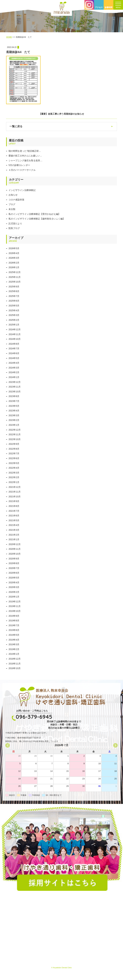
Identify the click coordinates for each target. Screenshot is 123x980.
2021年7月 (14, 511)
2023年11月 (15, 387)
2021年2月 (14, 535)
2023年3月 (14, 415)
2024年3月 (14, 368)
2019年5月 (14, 635)
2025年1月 (14, 325)
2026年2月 (14, 263)
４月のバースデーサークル (22, 170)
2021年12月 (15, 487)
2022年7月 (14, 453)
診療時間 (109, 7)
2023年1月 (14, 425)
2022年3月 (14, 473)
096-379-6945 (34, 717)
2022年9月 (14, 444)
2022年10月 (15, 439)
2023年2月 (14, 420)
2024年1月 (14, 377)
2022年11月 (15, 434)
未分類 (12, 209)
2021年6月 (14, 516)
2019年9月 (14, 616)
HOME (9, 37)
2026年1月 (14, 267)
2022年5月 (14, 463)
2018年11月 (15, 664)
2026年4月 (14, 253)
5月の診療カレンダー (19, 165)
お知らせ (13, 195)
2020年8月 (14, 563)
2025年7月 (14, 296)
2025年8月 (14, 291)
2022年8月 (14, 449)
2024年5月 (14, 358)
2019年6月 (14, 630)
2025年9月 (14, 287)
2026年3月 (14, 258)
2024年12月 (15, 329)
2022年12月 (15, 430)
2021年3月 (14, 530)
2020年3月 (14, 587)
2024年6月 (14, 353)
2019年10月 (15, 611)
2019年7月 (14, 625)
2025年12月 (15, 272)
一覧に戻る (16, 126)
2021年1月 (14, 539)
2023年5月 (14, 406)
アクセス (99, 7)
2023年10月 (15, 392)
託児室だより (15, 224)
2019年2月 (14, 649)
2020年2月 (14, 592)
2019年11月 (15, 606)
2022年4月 (14, 468)
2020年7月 (14, 568)
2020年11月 (15, 549)
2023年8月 (14, 396)
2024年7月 (14, 348)
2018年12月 (15, 659)
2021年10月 (15, 497)
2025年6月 (14, 301)
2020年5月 (14, 578)
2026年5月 (14, 248)
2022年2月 (14, 477)
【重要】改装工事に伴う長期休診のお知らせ (61, 114)
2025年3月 (14, 315)
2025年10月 (15, 282)
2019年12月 (15, 602)
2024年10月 (15, 339)
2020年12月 (15, 544)
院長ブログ (14, 228)
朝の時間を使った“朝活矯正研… (25, 151)
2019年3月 (14, 644)
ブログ (12, 204)
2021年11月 (15, 492)
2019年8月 (14, 621)
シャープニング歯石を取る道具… (25, 160)
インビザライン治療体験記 (22, 190)
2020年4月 (14, 582)
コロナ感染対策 (16, 200)
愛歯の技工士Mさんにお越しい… (25, 156)
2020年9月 (14, 559)
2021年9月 (14, 501)
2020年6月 (14, 573)
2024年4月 (14, 363)
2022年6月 (14, 458)
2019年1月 (14, 654)
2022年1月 (14, 482)
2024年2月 (14, 372)
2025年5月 (14, 306)
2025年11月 (15, 277)
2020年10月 (15, 554)
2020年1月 (14, 597)
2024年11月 (15, 334)
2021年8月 (14, 506)
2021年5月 (14, 520)
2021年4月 (14, 525)
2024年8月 (14, 344)
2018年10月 (15, 668)
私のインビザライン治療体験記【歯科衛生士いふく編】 (37, 219)
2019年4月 (14, 640)
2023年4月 (14, 411)
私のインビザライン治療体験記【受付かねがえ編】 (34, 214)
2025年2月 (14, 320)
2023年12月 (15, 382)
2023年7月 (14, 401)
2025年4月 (14, 310)
